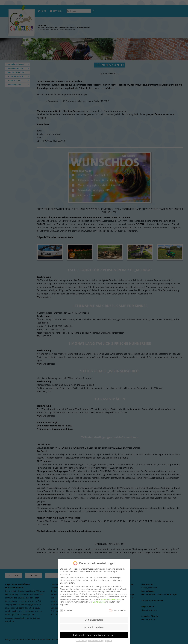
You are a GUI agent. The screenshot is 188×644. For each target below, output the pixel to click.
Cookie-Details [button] (81, 641)
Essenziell (66, 610)
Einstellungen (99, 602)
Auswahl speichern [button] (94, 627)
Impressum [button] (108, 641)
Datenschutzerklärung (111, 599)
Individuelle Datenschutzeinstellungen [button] (94, 635)
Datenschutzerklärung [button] (95, 641)
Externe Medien (118, 610)
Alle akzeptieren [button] (94, 619)
